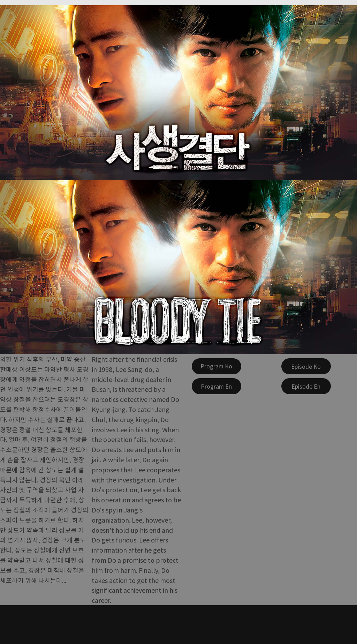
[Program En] (217, 386)
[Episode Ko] (306, 366)
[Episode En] (306, 386)
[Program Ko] (217, 366)
